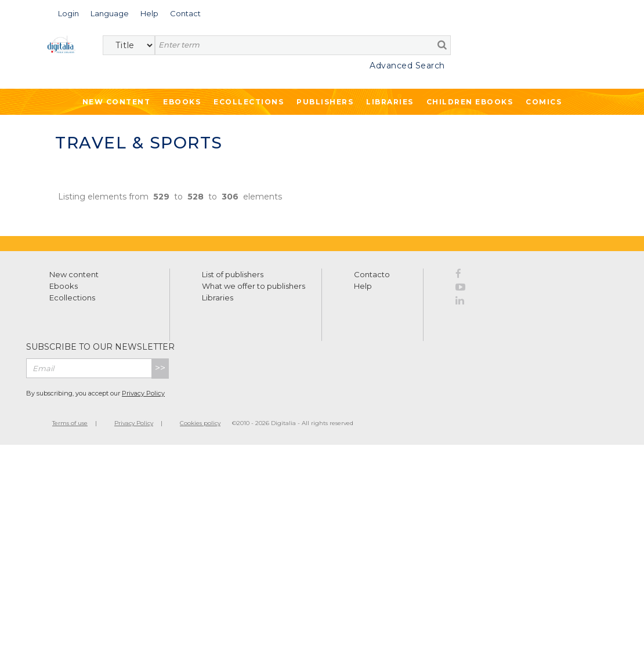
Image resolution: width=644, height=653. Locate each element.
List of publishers (233, 274)
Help (363, 286)
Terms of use (70, 423)
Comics (544, 102)
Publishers (325, 102)
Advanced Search (407, 66)
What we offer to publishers (254, 286)
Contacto (372, 274)
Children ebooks (470, 102)
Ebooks (182, 102)
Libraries (390, 102)
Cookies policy (200, 423)
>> (160, 368)
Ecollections (249, 102)
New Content (117, 102)
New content (74, 274)
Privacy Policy (143, 393)
